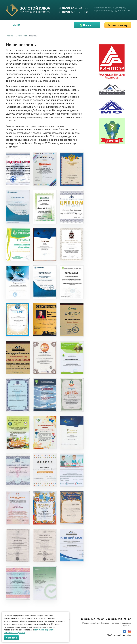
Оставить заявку (118, 25)
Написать (89, 25)
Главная (10, 36)
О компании (21, 36)
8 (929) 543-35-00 (74, 8)
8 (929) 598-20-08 (74, 12)
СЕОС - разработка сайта (119, 635)
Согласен (12, 638)
